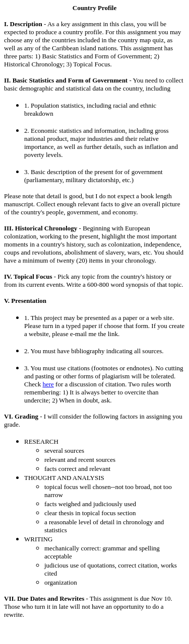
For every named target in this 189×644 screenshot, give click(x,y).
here (48, 384)
